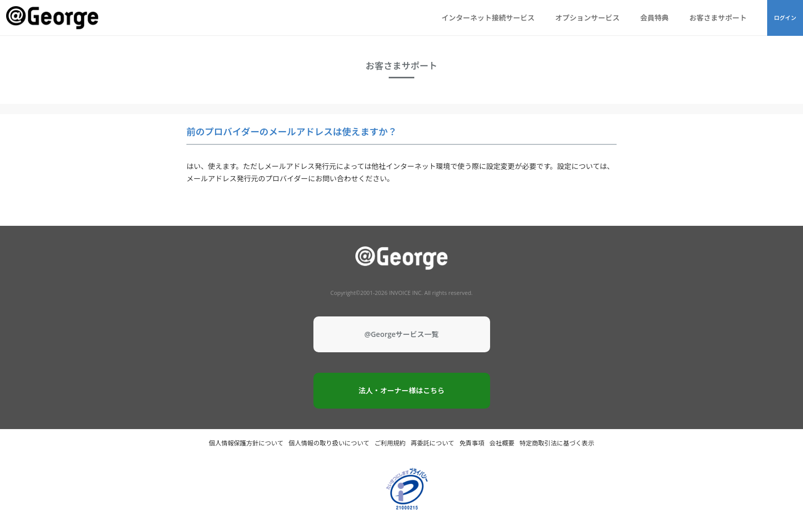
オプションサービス (587, 18)
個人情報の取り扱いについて (329, 443)
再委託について (432, 443)
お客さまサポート (718, 18)
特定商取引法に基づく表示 (557, 443)
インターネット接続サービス (488, 18)
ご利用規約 (390, 443)
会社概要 (502, 443)
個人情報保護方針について (246, 443)
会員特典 (654, 18)
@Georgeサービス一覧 (401, 334)
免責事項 (472, 443)
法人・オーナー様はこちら (401, 390)
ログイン (785, 18)
